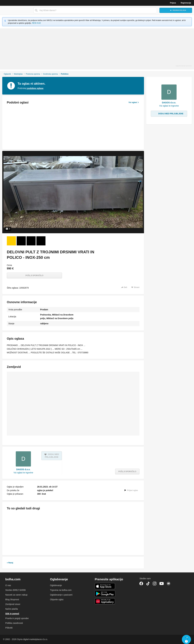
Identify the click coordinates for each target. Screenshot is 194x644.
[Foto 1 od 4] (11, 241)
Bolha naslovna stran (16, 10)
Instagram (155, 584)
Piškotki (9, 628)
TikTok (148, 584)
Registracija (186, 3)
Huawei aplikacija (105, 601)
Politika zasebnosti (14, 623)
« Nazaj (10, 563)
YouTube (162, 584)
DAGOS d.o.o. (23, 469)
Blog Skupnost (12, 599)
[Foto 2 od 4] (21, 241)
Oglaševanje (56, 585)
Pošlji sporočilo (34, 276)
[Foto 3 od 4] (31, 241)
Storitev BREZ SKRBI (16, 590)
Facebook (141, 584)
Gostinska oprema (50, 74)
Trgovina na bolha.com (61, 590)
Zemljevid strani (13, 604)
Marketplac (18, 74)
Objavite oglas (57, 599)
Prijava (173, 3)
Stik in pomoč (12, 614)
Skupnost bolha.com (169, 584)
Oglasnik (7, 74)
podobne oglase (35, 88)
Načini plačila (12, 609)
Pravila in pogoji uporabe (17, 618)
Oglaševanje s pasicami (61, 595)
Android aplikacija (105, 594)
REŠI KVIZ (36, 23)
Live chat (186, 639)
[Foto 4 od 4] (41, 241)
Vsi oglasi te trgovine (23, 473)
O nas (8, 585)
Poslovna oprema (33, 74)
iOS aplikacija (105, 586)
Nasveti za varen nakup (16, 595)
